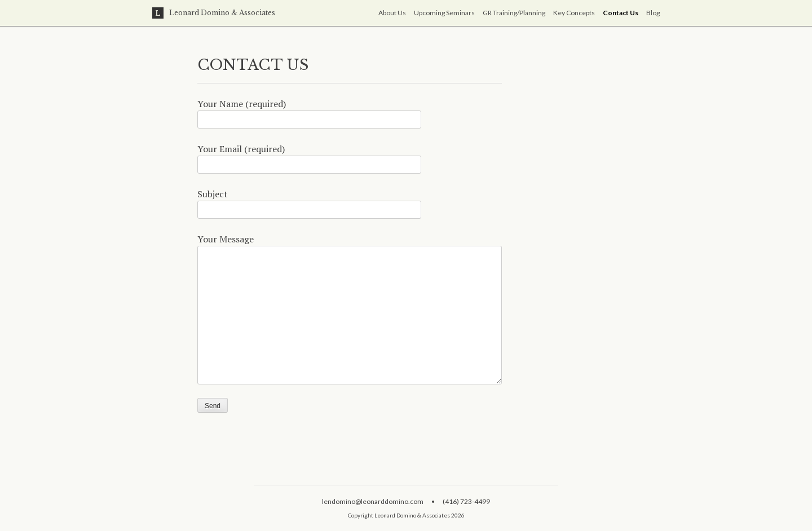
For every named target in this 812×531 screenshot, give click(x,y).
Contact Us (621, 13)
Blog (653, 13)
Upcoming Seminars (444, 13)
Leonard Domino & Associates (214, 13)
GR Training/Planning (514, 13)
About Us (392, 13)
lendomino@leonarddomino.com (373, 501)
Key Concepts (574, 13)
